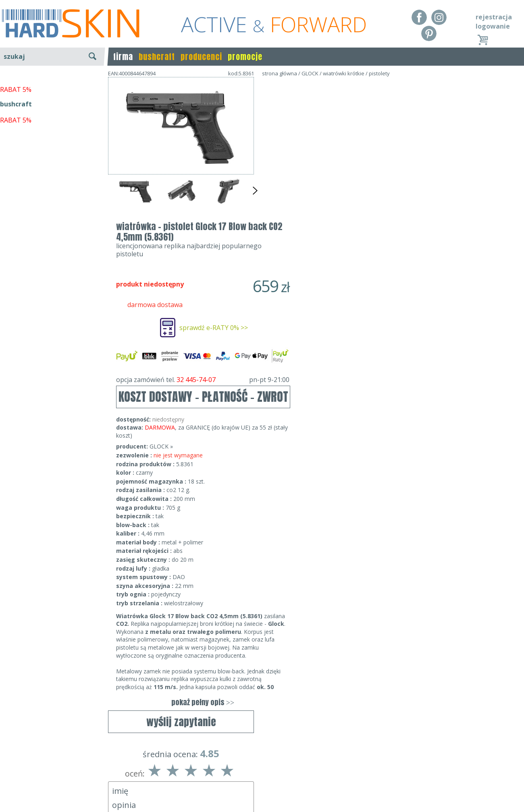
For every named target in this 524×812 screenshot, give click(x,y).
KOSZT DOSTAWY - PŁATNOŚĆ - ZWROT (349, 252)
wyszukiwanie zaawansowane (53, 86)
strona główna (280, 73)
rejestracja (494, 17)
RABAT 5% (16, 185)
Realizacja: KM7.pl (498, 765)
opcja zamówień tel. (349, 235)
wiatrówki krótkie (344, 73)
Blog (7, 800)
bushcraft (157, 57)
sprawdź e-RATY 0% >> (360, 183)
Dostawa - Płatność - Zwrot (41, 777)
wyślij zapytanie (181, 233)
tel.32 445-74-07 (259, 777)
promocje (245, 57)
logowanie (493, 26)
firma (123, 57)
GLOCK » (307, 302)
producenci (201, 57)
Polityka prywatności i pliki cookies (52, 788)
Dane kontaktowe (260, 765)
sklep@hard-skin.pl (259, 788)
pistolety (379, 73)
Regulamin (16, 765)
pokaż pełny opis (349, 558)
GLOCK (310, 73)
